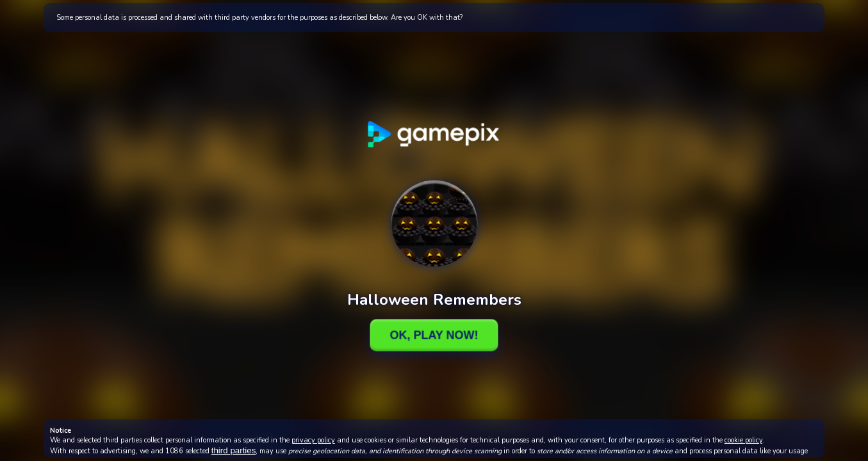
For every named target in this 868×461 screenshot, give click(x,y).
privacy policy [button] (313, 440)
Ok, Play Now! (434, 335)
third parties (234, 450)
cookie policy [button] (743, 440)
